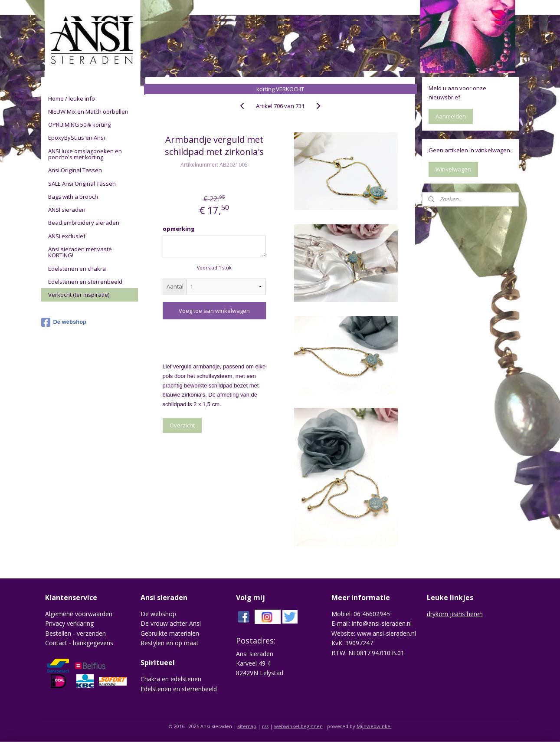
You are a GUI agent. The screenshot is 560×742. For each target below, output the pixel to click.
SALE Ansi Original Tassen (82, 184)
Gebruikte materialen (170, 633)
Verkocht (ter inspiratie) (79, 295)
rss (265, 726)
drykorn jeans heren (455, 614)
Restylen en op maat (170, 643)
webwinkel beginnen (298, 726)
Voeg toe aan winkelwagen (214, 311)
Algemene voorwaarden (79, 614)
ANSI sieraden (67, 210)
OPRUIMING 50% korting (79, 125)
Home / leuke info (72, 98)
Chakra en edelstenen (171, 679)
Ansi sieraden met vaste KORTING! (80, 252)
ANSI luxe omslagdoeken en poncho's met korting (85, 154)
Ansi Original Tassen (75, 170)
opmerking (178, 229)
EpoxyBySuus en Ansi (77, 138)
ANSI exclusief (67, 236)
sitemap (247, 726)
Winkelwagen (453, 169)
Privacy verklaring (69, 623)
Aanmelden (451, 116)
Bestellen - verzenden (75, 633)
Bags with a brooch (73, 197)
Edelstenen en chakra (77, 269)
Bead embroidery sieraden (84, 223)
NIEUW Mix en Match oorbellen (88, 112)
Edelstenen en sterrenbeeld (85, 282)
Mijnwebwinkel (374, 726)
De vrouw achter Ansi (171, 623)
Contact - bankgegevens (79, 643)
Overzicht (182, 425)
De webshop (64, 322)
